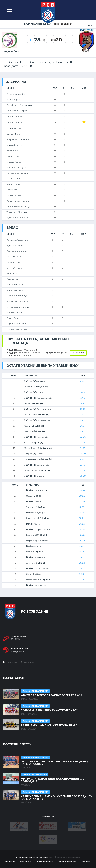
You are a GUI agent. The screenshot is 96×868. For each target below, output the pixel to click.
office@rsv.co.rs (18, 652)
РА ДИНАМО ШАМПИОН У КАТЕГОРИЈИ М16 (49, 725)
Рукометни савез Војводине (32, 857)
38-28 (82, 552)
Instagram (27, 662)
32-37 (82, 585)
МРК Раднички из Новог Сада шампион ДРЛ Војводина (53, 780)
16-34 (83, 404)
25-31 (83, 415)
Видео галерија (67, 861)
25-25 (83, 409)
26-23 (82, 524)
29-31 (83, 420)
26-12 (82, 569)
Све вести (26, 861)
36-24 (82, 518)
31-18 (82, 507)
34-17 (83, 392)
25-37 (82, 546)
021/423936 (16, 639)
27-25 (83, 470)
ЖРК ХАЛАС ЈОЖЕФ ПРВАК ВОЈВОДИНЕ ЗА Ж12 (51, 695)
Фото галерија (45, 861)
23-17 (83, 465)
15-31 (82, 557)
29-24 (82, 496)
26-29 (83, 476)
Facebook (10, 662)
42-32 (82, 535)
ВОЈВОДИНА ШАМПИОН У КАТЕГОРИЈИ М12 (49, 710)
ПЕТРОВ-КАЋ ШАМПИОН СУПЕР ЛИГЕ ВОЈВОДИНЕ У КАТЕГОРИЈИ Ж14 (55, 763)
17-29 (82, 502)
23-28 (82, 580)
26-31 (83, 426)
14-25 (83, 448)
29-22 (83, 381)
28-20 (83, 454)
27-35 (83, 443)
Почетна (10, 861)
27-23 (83, 387)
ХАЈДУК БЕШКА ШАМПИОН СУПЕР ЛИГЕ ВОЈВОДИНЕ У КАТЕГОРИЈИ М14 (57, 797)
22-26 (83, 437)
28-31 (82, 574)
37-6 (83, 398)
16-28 (82, 529)
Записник (78, 353)
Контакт (86, 861)
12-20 (82, 490)
